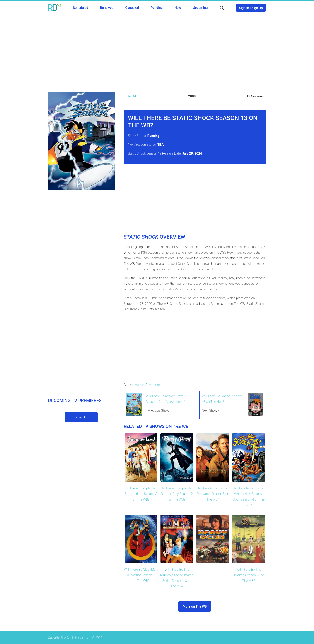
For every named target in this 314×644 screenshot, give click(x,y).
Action (139, 385)
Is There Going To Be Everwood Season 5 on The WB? (213, 494)
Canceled (132, 8)
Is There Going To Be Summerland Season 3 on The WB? (141, 494)
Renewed (107, 8)
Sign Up (257, 8)
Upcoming (200, 8)
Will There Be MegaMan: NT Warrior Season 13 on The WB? (141, 575)
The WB (132, 96)
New (178, 8)
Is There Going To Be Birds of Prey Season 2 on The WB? (177, 494)
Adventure (153, 385)
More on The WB (195, 606)
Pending (157, 8)
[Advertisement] (157, 50)
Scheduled (80, 8)
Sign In (244, 8)
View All (81, 417)
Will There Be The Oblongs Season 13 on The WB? (249, 575)
